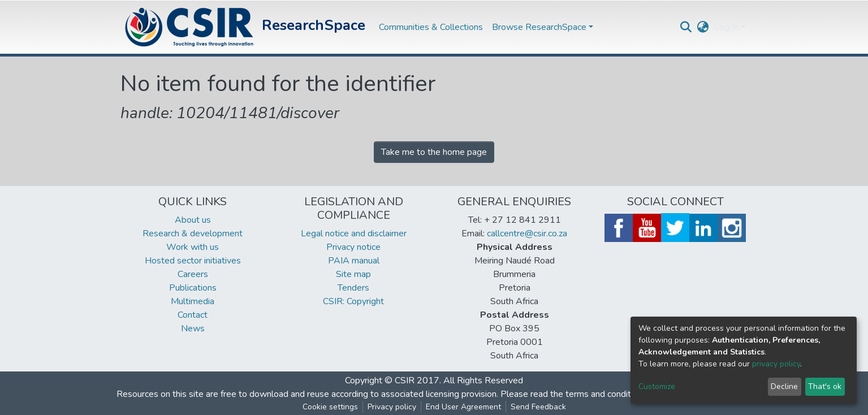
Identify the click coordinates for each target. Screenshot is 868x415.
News (193, 328)
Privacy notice (353, 247)
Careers (193, 274)
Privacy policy (392, 407)
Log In (726, 27)
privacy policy (776, 364)
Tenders (353, 288)
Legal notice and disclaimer (354, 234)
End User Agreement (463, 407)
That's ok (825, 386)
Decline (784, 386)
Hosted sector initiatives (193, 261)
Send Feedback (538, 407)
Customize (657, 386)
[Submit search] (686, 27)
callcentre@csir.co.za (527, 234)
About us (193, 220)
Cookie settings (330, 407)
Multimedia (193, 301)
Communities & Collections (431, 27)
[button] (703, 27)
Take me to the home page (434, 152)
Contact (193, 315)
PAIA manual (354, 261)
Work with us (193, 247)
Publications (193, 288)
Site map (353, 274)
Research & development (193, 234)
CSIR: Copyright (353, 301)
